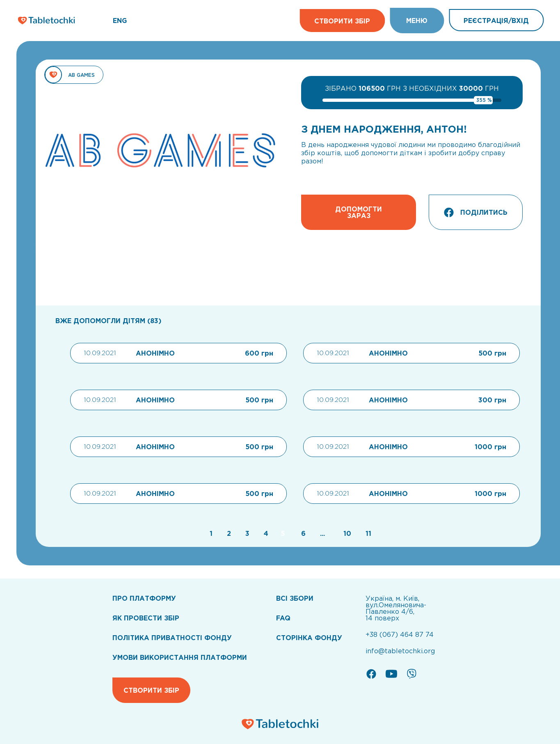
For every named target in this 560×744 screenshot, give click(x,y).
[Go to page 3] (246, 533)
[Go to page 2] (228, 533)
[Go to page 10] (346, 533)
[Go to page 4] (265, 533)
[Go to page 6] (302, 533)
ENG (120, 21)
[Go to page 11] (366, 533)
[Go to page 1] (210, 533)
